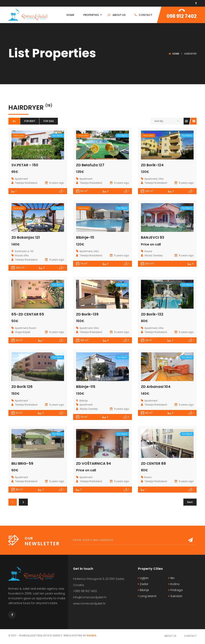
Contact (190, 636)
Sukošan (175, 596)
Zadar (143, 584)
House (19, 255)
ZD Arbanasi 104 (156, 387)
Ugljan (143, 578)
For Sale (49, 121)
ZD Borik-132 (152, 314)
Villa (161, 179)
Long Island (147, 596)
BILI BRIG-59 (22, 463)
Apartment (21, 179)
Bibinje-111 (85, 237)
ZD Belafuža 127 (90, 165)
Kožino (174, 584)
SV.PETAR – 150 (25, 165)
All (14, 121)
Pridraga (176, 590)
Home (176, 54)
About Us (170, 636)
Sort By (159, 121)
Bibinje (143, 590)
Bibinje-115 (86, 387)
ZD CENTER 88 (153, 463)
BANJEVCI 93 (153, 237)
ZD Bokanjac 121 (26, 237)
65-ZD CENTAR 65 (28, 314)
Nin (172, 578)
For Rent (30, 121)
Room (33, 328)
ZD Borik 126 (22, 387)
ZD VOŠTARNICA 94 (93, 463)
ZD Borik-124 (152, 165)
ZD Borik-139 (87, 314)
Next (190, 502)
